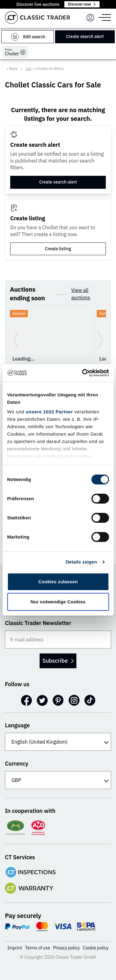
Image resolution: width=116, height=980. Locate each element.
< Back (12, 68)
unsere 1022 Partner (49, 412)
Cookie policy (96, 948)
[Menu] (90, 18)
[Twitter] (42, 700)
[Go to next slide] (100, 339)
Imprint (15, 948)
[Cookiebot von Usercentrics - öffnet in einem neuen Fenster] (83, 373)
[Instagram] (74, 700)
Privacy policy (67, 948)
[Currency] (58, 780)
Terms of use (37, 948)
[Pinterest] (58, 700)
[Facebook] (26, 700)
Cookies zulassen (58, 582)
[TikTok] (90, 700)
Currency (17, 764)
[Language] (58, 742)
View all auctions (81, 294)
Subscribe (58, 661)
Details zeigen (81, 562)
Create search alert (85, 36)
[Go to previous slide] (16, 339)
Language (17, 725)
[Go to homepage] (37, 17)
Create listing (58, 249)
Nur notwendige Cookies (58, 602)
